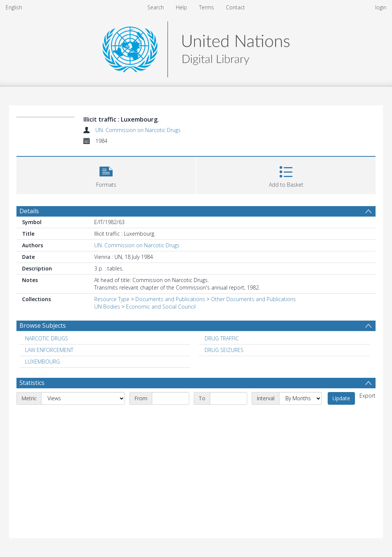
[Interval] (300, 398)
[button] (106, 175)
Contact (235, 7)
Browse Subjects (43, 325)
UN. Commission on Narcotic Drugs (138, 130)
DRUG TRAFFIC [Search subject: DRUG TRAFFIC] (222, 338)
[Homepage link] (196, 47)
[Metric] (83, 398)
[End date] (229, 398)
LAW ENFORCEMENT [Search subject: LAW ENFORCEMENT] (49, 350)
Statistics (32, 383)
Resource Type (112, 299)
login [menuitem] (381, 7)
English (14, 7)
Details (29, 211)
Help (181, 7)
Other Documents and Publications (253, 299)
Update (341, 398)
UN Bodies (107, 307)
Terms (206, 7)
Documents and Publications (170, 299)
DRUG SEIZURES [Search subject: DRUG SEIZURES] (224, 350)
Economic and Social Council (161, 307)
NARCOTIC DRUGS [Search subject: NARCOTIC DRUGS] (47, 338)
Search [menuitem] (156, 7)
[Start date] (171, 398)
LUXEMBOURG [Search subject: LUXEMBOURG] (42, 362)
